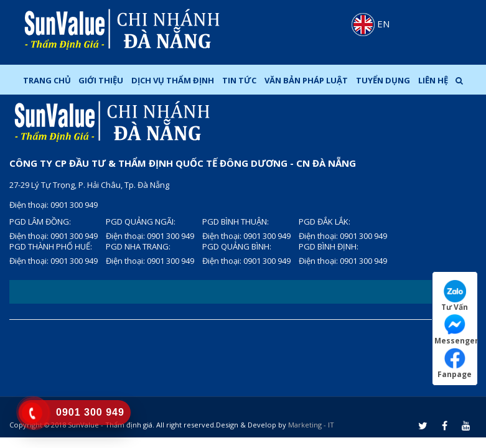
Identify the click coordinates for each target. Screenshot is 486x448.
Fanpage (455, 363)
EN (371, 24)
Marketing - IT (311, 425)
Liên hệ (433, 80)
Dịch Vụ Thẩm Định (173, 80)
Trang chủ (47, 80)
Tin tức (239, 80)
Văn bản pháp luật (306, 80)
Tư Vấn (455, 296)
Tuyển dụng (383, 80)
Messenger (456, 329)
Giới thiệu (101, 80)
